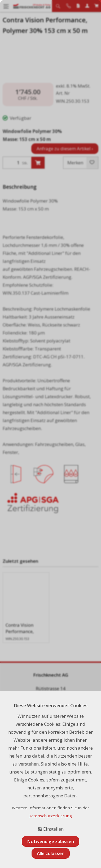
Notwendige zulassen (50, 841)
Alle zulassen (51, 853)
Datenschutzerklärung (50, 816)
